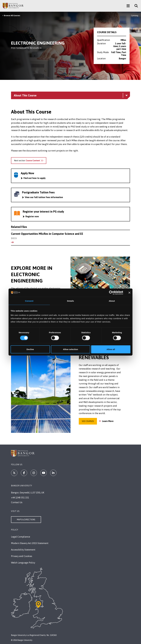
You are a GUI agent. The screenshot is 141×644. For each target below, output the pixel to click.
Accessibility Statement (23, 550)
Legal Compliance (21, 537)
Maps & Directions (26, 520)
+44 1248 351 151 (20, 498)
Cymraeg (135, 16)
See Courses (88, 421)
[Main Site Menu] (128, 6)
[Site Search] (135, 6)
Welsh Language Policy (23, 563)
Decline (30, 349)
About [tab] (112, 301)
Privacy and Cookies (22, 556)
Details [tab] (70, 301)
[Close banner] (129, 293)
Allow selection (70, 349)
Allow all (111, 349)
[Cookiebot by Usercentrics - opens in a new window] (111, 293)
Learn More (108, 421)
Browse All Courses (12, 16)
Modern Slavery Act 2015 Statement (30, 543)
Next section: (29, 161)
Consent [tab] (29, 301)
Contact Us (17, 502)
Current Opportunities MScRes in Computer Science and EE (70, 236)
